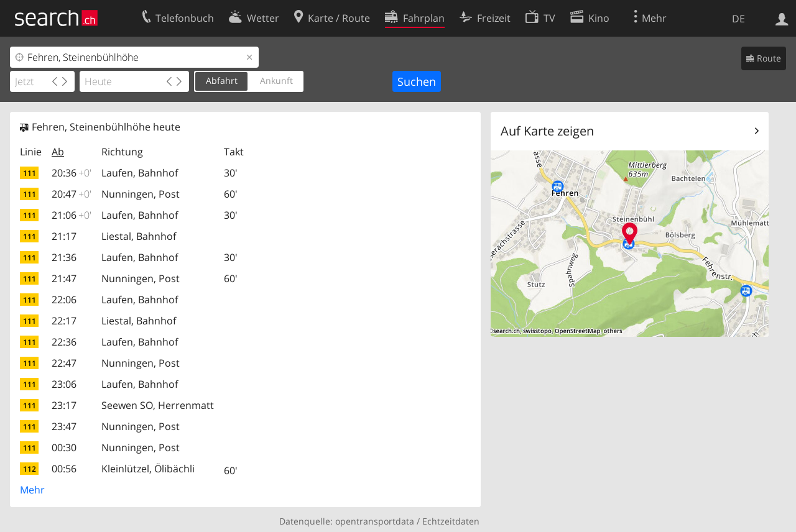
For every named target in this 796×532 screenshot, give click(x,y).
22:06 (64, 300)
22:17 (64, 321)
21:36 (64, 257)
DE (738, 19)
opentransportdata (375, 521)
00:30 (64, 447)
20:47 (72, 194)
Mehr (32, 490)
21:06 (72, 215)
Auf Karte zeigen (547, 131)
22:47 (64, 363)
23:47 (64, 426)
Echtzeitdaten (451, 521)
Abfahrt (222, 80)
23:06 (64, 384)
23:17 (64, 405)
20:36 (72, 173)
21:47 (64, 278)
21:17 (64, 236)
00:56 (64, 469)
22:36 (64, 342)
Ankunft (276, 80)
